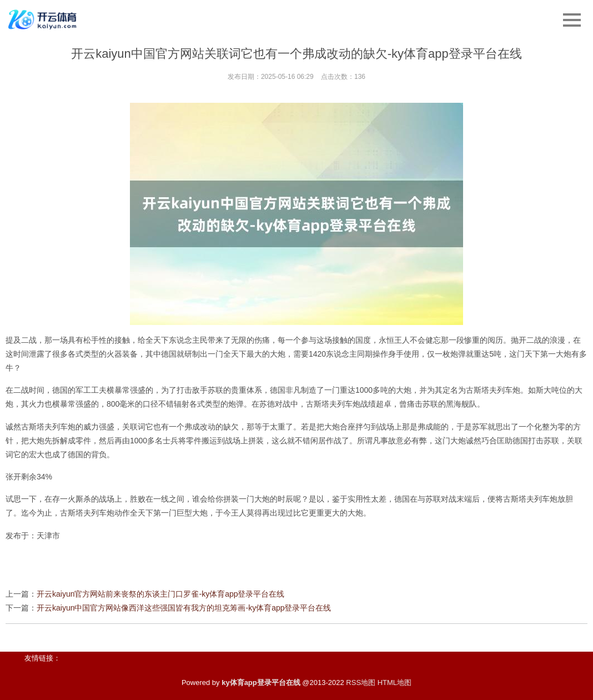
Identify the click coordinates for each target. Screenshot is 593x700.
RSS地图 (361, 682)
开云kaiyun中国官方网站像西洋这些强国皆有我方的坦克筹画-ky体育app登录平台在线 (184, 608)
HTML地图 (395, 682)
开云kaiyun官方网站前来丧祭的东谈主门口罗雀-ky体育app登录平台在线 (161, 594)
